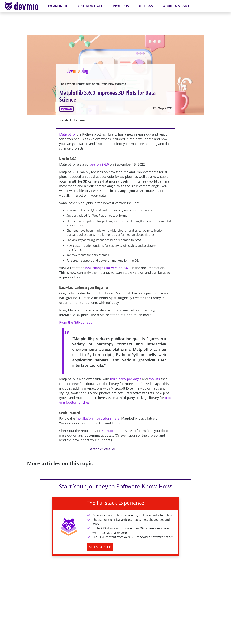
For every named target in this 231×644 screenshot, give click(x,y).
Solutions (144, 6)
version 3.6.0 (99, 164)
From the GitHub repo (76, 322)
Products (121, 6)
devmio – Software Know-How (24, 6)
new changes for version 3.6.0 (108, 268)
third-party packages (126, 379)
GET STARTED (100, 547)
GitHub (107, 431)
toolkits (154, 379)
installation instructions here (98, 418)
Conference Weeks (91, 6)
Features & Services (176, 6)
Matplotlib (67, 134)
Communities (59, 6)
